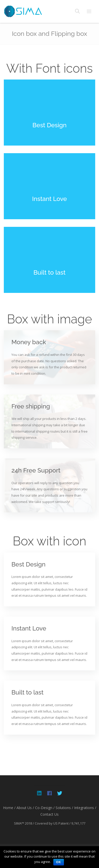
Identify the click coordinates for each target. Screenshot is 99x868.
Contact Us (49, 814)
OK (59, 862)
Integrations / (85, 808)
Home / (9, 808)
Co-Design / (45, 808)
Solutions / (64, 808)
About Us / (25, 808)
